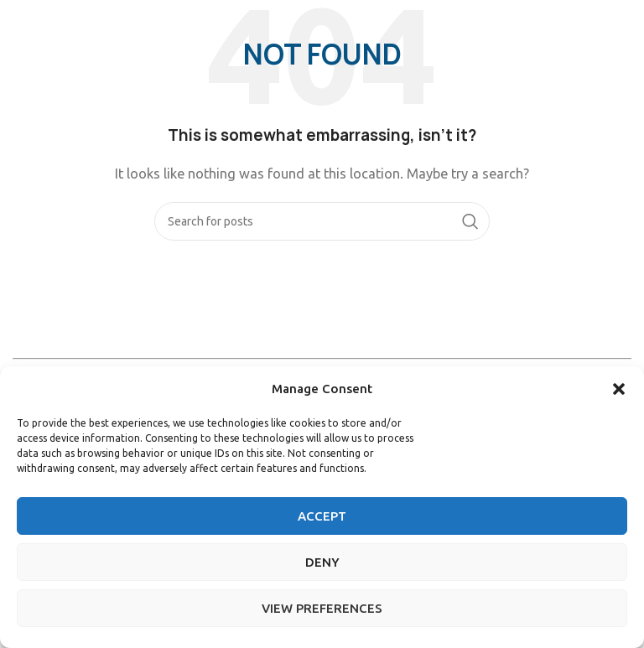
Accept (322, 516)
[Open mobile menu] (623, 25)
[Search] (322, 221)
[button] (619, 389)
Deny (322, 562)
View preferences (322, 608)
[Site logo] (59, 24)
